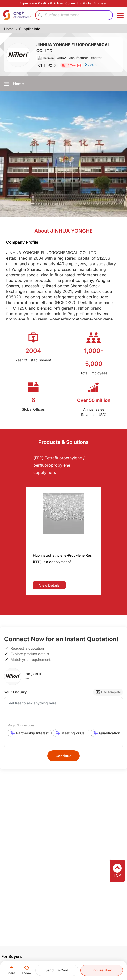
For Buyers (12, 956)
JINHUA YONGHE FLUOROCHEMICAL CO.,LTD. (73, 48)
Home (9, 29)
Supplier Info (30, 29)
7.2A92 (91, 65)
